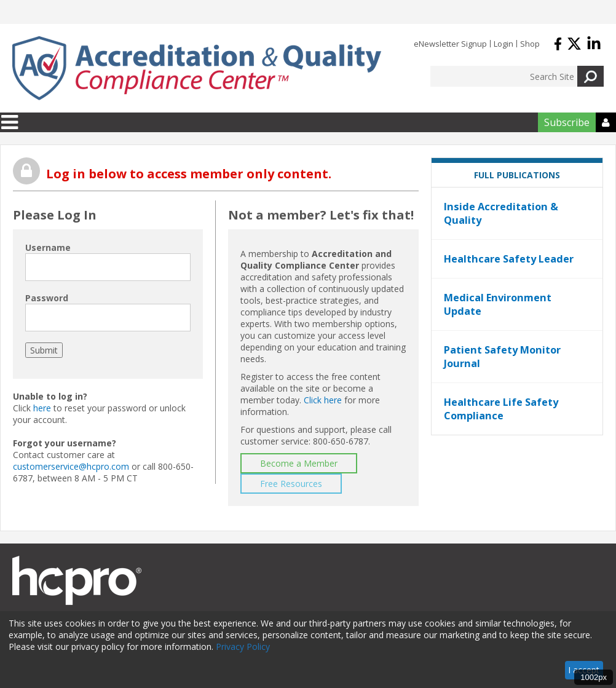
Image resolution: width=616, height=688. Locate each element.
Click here (323, 400)
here (42, 408)
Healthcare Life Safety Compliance (501, 409)
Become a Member (299, 463)
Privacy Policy (243, 646)
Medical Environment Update (498, 304)
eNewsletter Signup (450, 44)
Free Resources (291, 484)
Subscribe (567, 122)
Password (47, 298)
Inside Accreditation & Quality (501, 213)
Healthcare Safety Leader (509, 259)
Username (48, 247)
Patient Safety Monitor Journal (502, 357)
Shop (530, 44)
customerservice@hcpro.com (71, 466)
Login (503, 44)
